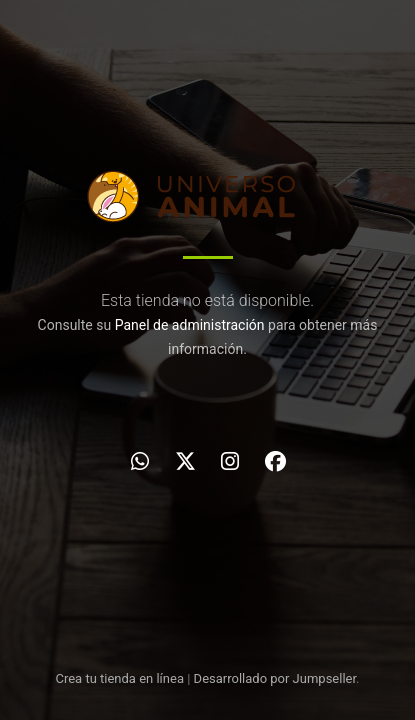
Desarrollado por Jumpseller (275, 678)
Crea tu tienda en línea (121, 678)
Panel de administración (190, 325)
